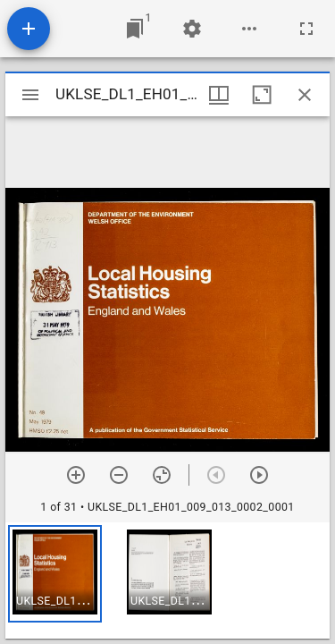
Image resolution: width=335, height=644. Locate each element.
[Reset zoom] (162, 475)
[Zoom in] (76, 475)
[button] (55, 574)
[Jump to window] (135, 29)
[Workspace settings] (192, 29)
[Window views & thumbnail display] (219, 95)
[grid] (167, 580)
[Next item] (259, 475)
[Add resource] (29, 29)
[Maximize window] (262, 95)
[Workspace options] (249, 29)
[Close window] (305, 95)
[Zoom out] (119, 475)
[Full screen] (306, 29)
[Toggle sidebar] (30, 95)
